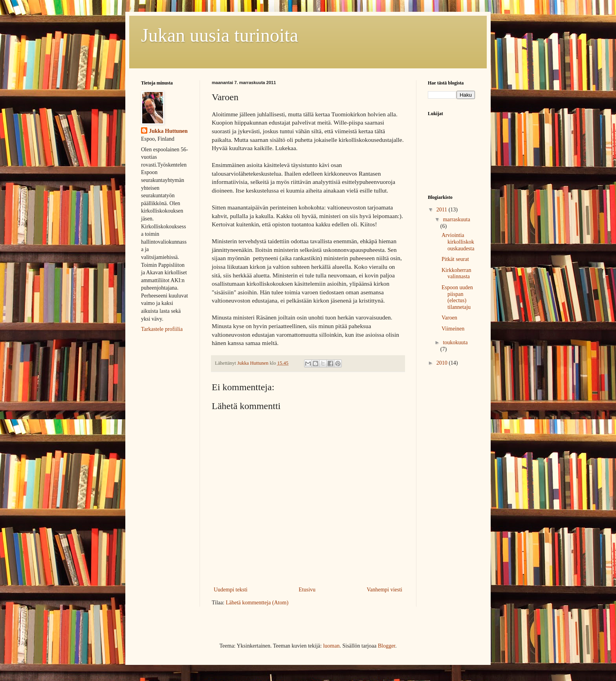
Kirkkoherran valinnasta (456, 274)
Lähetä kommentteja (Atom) (257, 603)
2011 (443, 210)
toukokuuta (455, 342)
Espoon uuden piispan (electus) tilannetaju (457, 297)
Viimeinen (453, 329)
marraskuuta (456, 219)
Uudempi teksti (231, 590)
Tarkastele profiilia (162, 329)
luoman (331, 646)
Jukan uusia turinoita (220, 35)
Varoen (449, 318)
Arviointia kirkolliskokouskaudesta (458, 242)
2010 (443, 363)
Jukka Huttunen (168, 131)
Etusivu (307, 590)
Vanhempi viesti (384, 590)
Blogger (387, 646)
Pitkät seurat (455, 259)
